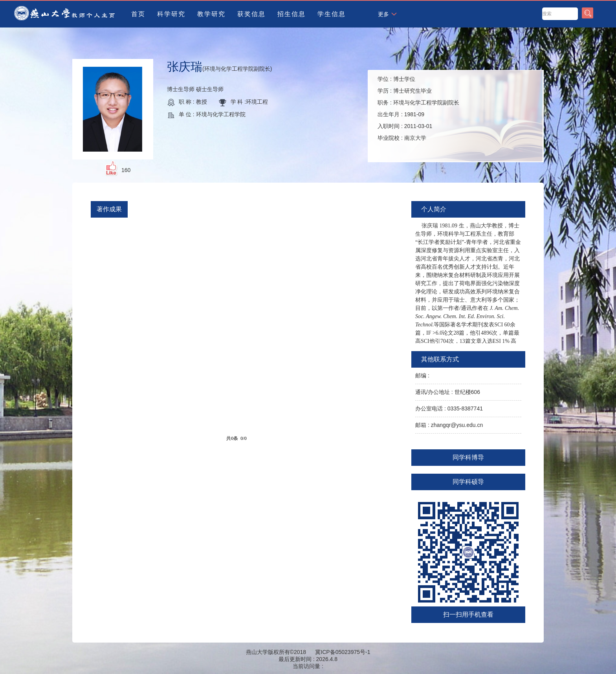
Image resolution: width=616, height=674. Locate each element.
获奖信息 (251, 14)
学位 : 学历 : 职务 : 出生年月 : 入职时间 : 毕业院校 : (418, 108)
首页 (138, 14)
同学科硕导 (468, 482)
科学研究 (171, 14)
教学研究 (211, 14)
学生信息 (332, 14)
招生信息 (291, 14)
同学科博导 (468, 457)
